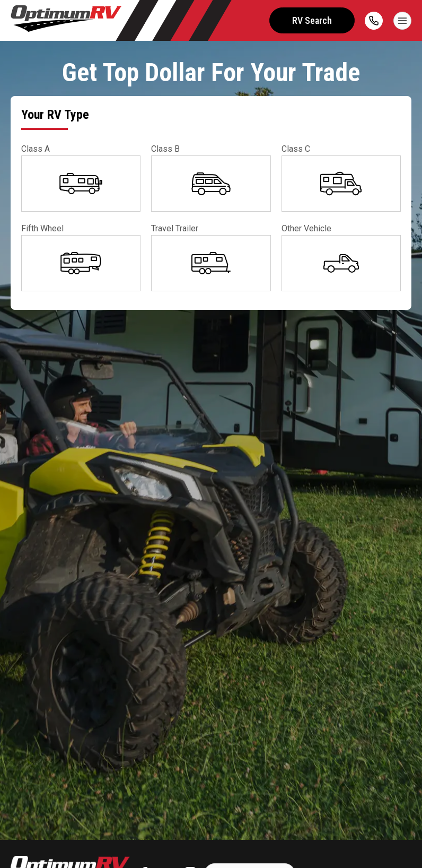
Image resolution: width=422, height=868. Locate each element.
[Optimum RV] (66, 20)
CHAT (384, 848)
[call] (374, 21)
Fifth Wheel (42, 228)
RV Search (311, 20)
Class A (36, 149)
